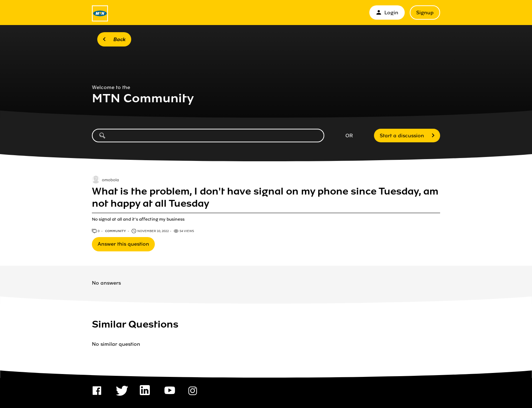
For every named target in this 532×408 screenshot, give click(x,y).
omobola (110, 180)
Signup (425, 13)
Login (387, 13)
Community (116, 231)
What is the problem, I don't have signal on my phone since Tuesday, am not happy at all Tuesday (265, 197)
